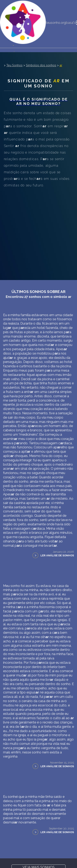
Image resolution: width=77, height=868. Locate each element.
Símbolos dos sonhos (41, 65)
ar (61, 65)
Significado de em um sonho (38, 83)
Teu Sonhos (14, 65)
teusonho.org (56, 23)
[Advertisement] (38, 229)
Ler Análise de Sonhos (57, 555)
